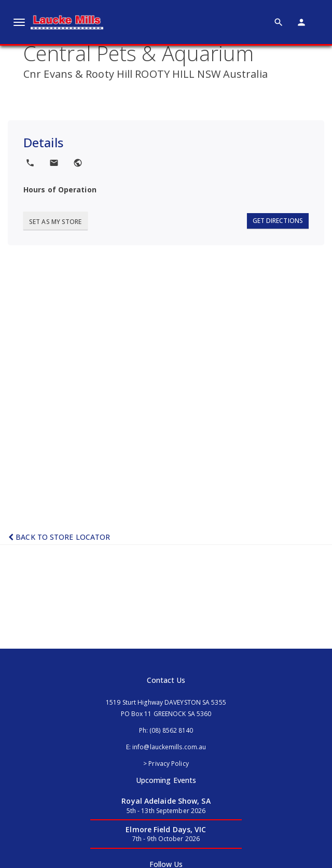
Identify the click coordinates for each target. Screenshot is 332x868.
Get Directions (278, 221)
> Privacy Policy (166, 764)
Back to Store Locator (59, 537)
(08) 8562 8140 (171, 730)
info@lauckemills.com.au (169, 747)
